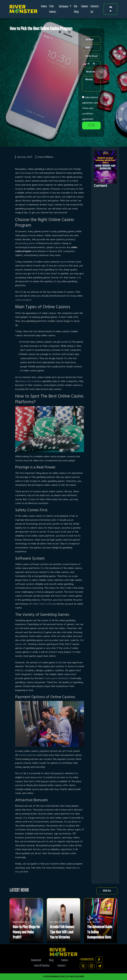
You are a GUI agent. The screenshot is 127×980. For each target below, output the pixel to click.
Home (44, 6)
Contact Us (95, 9)
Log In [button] (111, 9)
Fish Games (53, 9)
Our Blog (76, 9)
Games (85, 6)
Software (64, 7)
